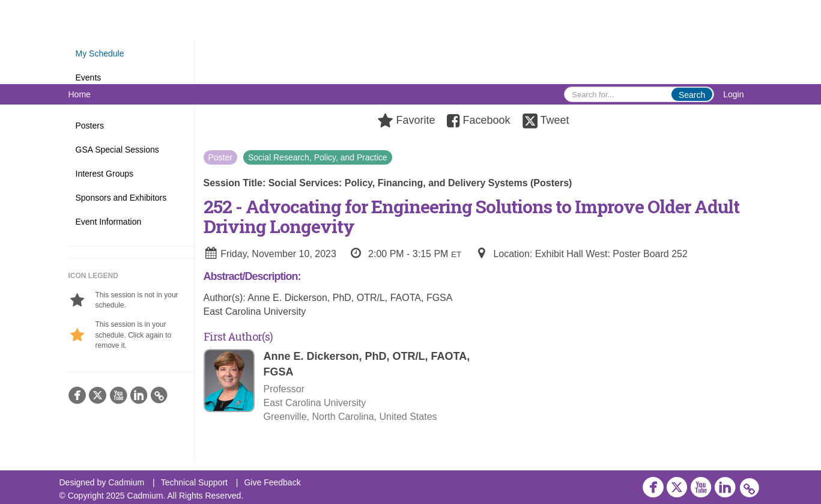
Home (80, 94)
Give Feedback (272, 482)
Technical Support (194, 482)
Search (692, 95)
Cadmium (126, 482)
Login (733, 94)
